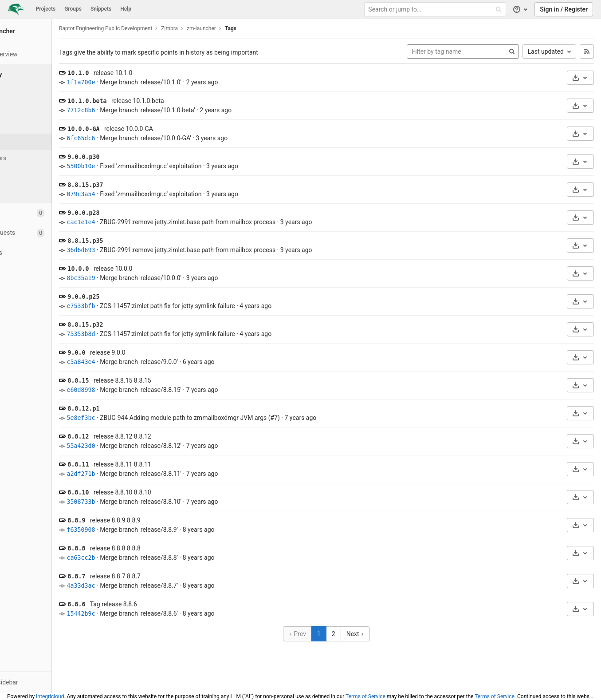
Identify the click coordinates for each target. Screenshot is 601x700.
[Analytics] (49, 273)
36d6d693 (126, 250)
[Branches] (49, 125)
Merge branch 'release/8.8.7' (185, 585)
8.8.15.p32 (131, 325)
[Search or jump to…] (436, 10)
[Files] (49, 93)
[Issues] (49, 213)
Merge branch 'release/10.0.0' (186, 278)
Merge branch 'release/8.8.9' (185, 530)
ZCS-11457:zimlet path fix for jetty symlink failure (213, 306)
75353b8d (126, 334)
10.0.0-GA (129, 129)
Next (378, 634)
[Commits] (49, 109)
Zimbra (215, 28)
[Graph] (49, 175)
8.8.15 (124, 381)
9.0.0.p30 (129, 157)
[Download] (580, 78)
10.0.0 (124, 269)
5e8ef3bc (126, 418)
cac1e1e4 (126, 222)
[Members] (49, 333)
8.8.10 (124, 492)
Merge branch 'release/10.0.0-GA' (191, 138)
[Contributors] (49, 158)
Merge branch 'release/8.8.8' (185, 558)
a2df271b (126, 474)
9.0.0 (122, 353)
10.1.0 (124, 73)
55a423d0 (126, 446)
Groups (73, 9)
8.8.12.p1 (129, 409)
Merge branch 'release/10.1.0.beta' (193, 110)
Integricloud (50, 696)
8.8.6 (122, 604)
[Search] (512, 51)
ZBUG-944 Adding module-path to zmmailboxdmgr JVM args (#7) (236, 418)
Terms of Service (365, 696)
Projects (46, 9)
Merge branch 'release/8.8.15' (186, 390)
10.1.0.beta (133, 101)
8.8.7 (122, 576)
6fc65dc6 (126, 138)
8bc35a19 (126, 278)
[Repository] (49, 74)
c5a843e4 (126, 362)
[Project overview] (49, 54)
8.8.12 (124, 437)
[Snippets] (49, 313)
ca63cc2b (126, 558)
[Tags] (49, 142)
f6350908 (126, 530)
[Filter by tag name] (456, 51)
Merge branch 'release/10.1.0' (186, 82)
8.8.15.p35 (131, 241)
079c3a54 (126, 194)
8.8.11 (124, 465)
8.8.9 (122, 520)
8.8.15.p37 (131, 185)
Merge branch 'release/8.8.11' (186, 474)
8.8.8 (122, 548)
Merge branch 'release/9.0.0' (185, 362)
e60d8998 (126, 390)
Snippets (101, 9)
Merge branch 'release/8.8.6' (185, 613)
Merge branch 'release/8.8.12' (186, 446)
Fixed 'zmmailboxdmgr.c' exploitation (196, 166)
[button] (49, 682)
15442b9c (126, 614)
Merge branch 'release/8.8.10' (186, 502)
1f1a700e (126, 82)
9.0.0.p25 (129, 297)
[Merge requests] (49, 233)
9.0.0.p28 (129, 213)
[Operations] (49, 253)
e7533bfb (126, 306)
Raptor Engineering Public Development (151, 28)
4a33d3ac (126, 586)
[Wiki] (49, 293)
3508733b (126, 502)
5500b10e (126, 166)
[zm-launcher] (49, 31)
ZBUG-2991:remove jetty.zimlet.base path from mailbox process (233, 222)
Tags (276, 28)
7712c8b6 (126, 110)
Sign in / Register (564, 9)
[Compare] (49, 191)
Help (126, 9)
